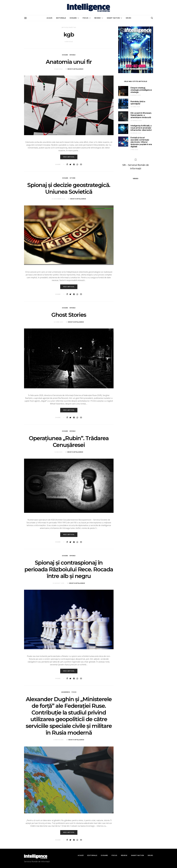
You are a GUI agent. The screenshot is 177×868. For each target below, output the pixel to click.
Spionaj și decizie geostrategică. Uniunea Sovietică (69, 188)
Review (98, 18)
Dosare (73, 18)
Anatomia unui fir (69, 62)
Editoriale (61, 18)
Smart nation (113, 18)
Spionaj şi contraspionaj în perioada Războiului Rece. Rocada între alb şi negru (69, 569)
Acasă (50, 18)
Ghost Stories (69, 315)
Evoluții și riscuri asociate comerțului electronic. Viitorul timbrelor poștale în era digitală (141, 142)
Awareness (66, 692)
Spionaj (72, 55)
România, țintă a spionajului (138, 103)
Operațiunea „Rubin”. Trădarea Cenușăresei (69, 442)
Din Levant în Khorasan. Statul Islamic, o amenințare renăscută (141, 115)
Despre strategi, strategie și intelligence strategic (141, 90)
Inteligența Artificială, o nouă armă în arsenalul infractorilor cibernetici (141, 128)
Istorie (73, 178)
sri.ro (128, 18)
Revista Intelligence (75, 69)
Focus (85, 18)
